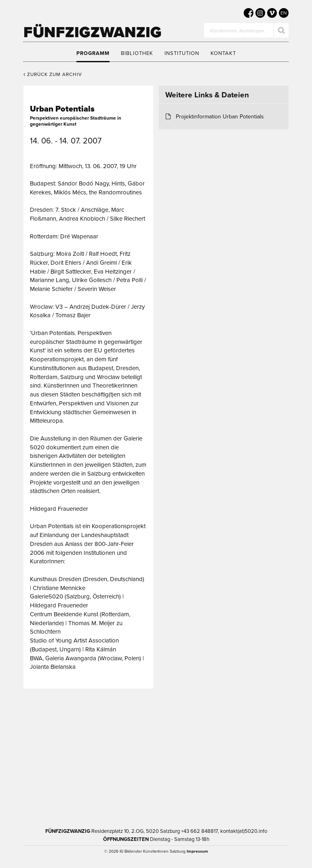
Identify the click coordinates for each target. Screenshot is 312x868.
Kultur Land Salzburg (195, 731)
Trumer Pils (215, 782)
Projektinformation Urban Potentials (220, 117)
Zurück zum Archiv (53, 74)
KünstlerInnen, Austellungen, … (240, 31)
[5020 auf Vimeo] (272, 13)
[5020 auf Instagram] (260, 13)
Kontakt (223, 53)
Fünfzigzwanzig (93, 32)
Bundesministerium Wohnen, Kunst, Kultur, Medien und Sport (123, 782)
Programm (93, 53)
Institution (182, 53)
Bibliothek (137, 53)
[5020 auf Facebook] (249, 13)
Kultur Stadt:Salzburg (118, 731)
